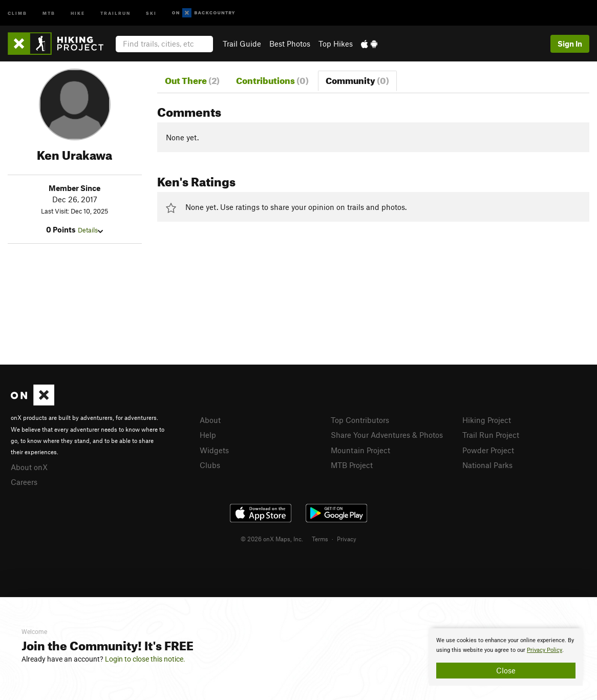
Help (208, 435)
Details (90, 230)
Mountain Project (360, 450)
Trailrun (115, 13)
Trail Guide (242, 44)
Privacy (347, 539)
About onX (29, 467)
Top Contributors (360, 420)
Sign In (570, 44)
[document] (506, 657)
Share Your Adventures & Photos (387, 435)
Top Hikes (336, 44)
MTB (49, 13)
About (210, 420)
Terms (320, 539)
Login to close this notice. (145, 659)
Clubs (210, 465)
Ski (151, 13)
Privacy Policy (545, 650)
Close (506, 670)
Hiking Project (487, 420)
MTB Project (352, 465)
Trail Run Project (491, 435)
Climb (17, 13)
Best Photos (290, 44)
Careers (24, 482)
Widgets (214, 450)
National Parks (487, 465)
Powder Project (488, 450)
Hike (78, 13)
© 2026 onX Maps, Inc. (272, 539)
